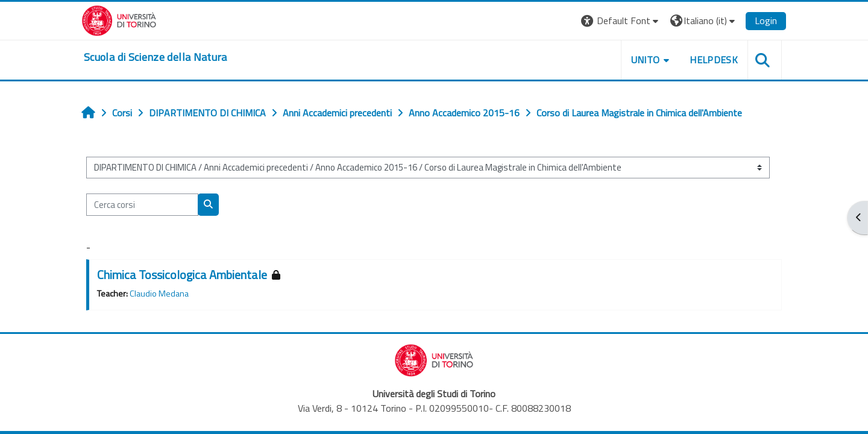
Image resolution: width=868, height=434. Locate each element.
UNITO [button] (646, 60)
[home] (156, 57)
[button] (621, 21)
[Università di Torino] (119, 19)
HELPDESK (714, 60)
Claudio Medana (159, 294)
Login (766, 20)
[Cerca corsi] (142, 205)
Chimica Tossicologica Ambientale (182, 275)
